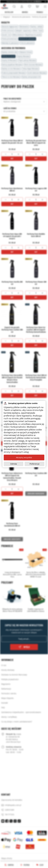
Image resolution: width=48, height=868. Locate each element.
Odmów (14, 464)
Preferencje (34, 464)
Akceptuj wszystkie (24, 457)
